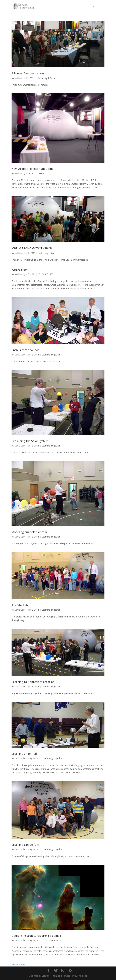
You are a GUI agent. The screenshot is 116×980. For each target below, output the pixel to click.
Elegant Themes (51, 976)
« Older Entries (19, 965)
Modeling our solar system (29, 532)
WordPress (81, 976)
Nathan (18, 78)
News (42, 173)
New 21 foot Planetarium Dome (32, 169)
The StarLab (20, 605)
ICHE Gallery (20, 270)
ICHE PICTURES (46, 274)
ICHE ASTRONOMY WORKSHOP (32, 248)
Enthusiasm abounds (25, 350)
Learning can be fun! (25, 845)
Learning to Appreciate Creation (33, 682)
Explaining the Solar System (30, 441)
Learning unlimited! (24, 754)
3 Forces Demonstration (28, 73)
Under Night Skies (46, 78)
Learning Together (51, 355)
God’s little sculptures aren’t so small (36, 936)
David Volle (20, 355)
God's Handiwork (52, 940)
